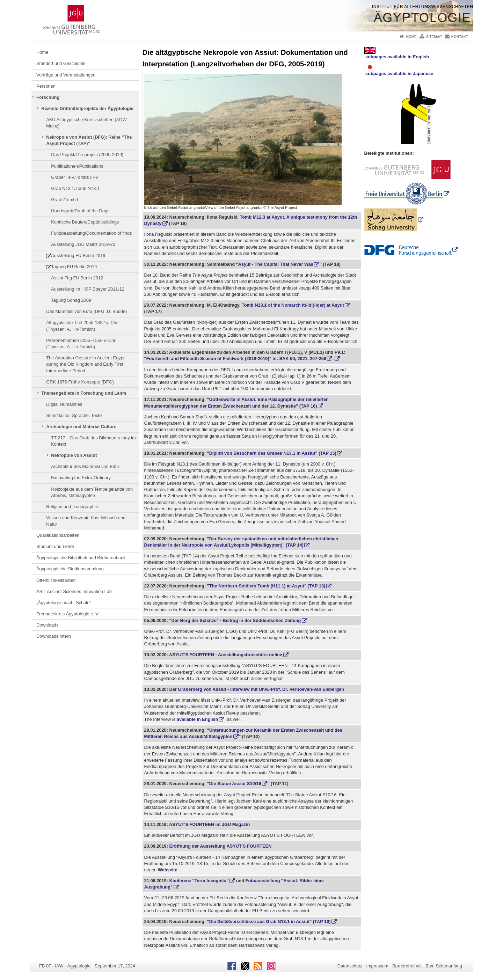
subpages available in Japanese (399, 70)
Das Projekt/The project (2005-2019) (87, 155)
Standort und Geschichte (61, 63)
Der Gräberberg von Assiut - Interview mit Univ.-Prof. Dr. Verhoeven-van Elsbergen (257, 689)
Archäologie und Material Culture (81, 427)
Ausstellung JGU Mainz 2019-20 (83, 244)
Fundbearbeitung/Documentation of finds (91, 233)
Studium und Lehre (55, 546)
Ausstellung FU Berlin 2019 (78, 255)
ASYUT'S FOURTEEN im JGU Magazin (209, 824)
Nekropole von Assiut (74, 455)
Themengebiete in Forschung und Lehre (84, 393)
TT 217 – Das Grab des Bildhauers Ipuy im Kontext (93, 441)
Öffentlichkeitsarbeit (56, 580)
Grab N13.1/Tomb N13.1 (75, 188)
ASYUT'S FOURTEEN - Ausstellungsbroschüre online (226, 655)
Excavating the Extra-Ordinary (81, 478)
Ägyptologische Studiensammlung (70, 569)
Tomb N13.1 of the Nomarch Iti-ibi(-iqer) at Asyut (293, 305)
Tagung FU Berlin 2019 (74, 267)
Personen (46, 86)
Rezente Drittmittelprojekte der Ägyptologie (87, 108)
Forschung (48, 97)
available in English (198, 719)
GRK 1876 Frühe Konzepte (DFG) (80, 382)
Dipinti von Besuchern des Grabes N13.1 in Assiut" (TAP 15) (273, 453)
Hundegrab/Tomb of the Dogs (80, 211)
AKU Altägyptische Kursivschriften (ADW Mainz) (86, 123)
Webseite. (168, 870)
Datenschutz (350, 966)
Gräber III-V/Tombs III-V (75, 177)
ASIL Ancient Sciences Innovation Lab (74, 591)
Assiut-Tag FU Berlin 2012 (77, 278)
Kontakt (460, 37)
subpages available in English (397, 53)
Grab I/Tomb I (65, 200)
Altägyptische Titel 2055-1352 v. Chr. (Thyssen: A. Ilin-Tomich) (82, 326)
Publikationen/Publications (77, 166)
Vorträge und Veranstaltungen (66, 75)
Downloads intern (54, 636)
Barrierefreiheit (407, 966)
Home (411, 37)
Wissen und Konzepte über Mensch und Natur (86, 521)
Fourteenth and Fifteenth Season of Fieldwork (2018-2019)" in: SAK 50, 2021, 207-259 (236, 359)
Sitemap (434, 37)
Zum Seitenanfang (444, 966)
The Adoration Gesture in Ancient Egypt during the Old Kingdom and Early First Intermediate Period (85, 364)
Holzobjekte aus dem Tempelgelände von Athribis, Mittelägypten (92, 492)
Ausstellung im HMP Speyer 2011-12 (88, 289)
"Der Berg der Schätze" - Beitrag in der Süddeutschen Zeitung (234, 620)
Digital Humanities (64, 404)
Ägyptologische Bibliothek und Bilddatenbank (81, 558)
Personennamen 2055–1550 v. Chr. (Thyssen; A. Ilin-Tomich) (81, 343)
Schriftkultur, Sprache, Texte (74, 415)
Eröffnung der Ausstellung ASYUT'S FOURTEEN (220, 846)
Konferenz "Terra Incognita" (199, 881)
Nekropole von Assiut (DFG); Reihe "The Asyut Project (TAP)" (89, 140)
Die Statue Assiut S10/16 (235, 784)
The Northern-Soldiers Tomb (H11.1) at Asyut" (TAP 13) (267, 586)
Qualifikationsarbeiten (58, 535)
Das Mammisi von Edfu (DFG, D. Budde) (86, 311)
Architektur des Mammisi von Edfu (85, 466)
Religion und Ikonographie (72, 507)
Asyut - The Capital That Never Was (276, 264)
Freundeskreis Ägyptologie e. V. (68, 614)
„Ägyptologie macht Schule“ (64, 603)
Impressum (377, 966)
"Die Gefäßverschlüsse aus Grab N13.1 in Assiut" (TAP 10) (269, 922)
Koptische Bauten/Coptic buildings (85, 222)
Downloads (47, 625)
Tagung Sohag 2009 (71, 300)
